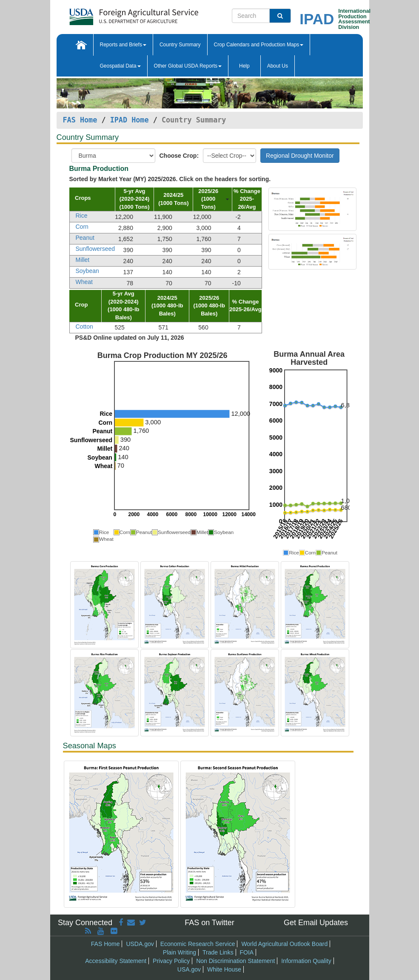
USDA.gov (140, 944)
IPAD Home (130, 120)
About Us (278, 66)
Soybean (87, 271)
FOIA (247, 952)
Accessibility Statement (116, 961)
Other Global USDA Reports (188, 66)
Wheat (84, 282)
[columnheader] (92, 199)
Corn (82, 227)
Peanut (85, 238)
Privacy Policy (171, 961)
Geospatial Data (120, 66)
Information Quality (306, 961)
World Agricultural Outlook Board (284, 944)
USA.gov (189, 969)
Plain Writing (180, 952)
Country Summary (180, 45)
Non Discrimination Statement (235, 961)
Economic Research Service (198, 944)
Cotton (84, 327)
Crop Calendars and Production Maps (259, 45)
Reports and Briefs (123, 45)
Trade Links (218, 952)
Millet (83, 260)
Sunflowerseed (95, 249)
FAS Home (80, 120)
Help (244, 66)
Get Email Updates (316, 923)
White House (224, 969)
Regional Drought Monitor (300, 156)
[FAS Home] (134, 14)
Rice (82, 216)
